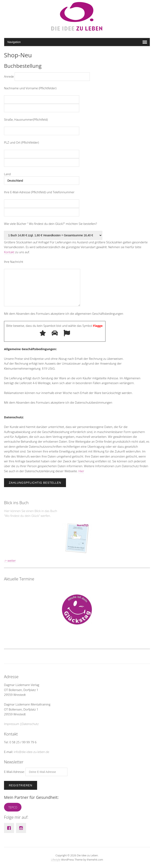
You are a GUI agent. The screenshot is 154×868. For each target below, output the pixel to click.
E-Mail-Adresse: (36, 772)
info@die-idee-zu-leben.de (32, 752)
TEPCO (13, 807)
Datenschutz (30, 724)
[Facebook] (10, 828)
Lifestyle (56, 860)
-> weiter (10, 560)
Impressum (12, 724)
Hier (81, 471)
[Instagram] (22, 828)
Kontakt (9, 252)
